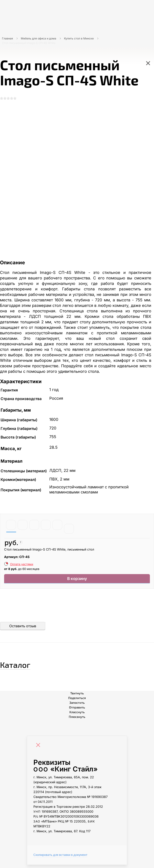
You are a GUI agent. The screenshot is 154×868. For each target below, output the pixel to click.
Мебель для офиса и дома (38, 38)
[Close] (39, 749)
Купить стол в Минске (79, 38)
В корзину (77, 581)
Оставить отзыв (23, 629)
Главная (7, 38)
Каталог (22, 666)
